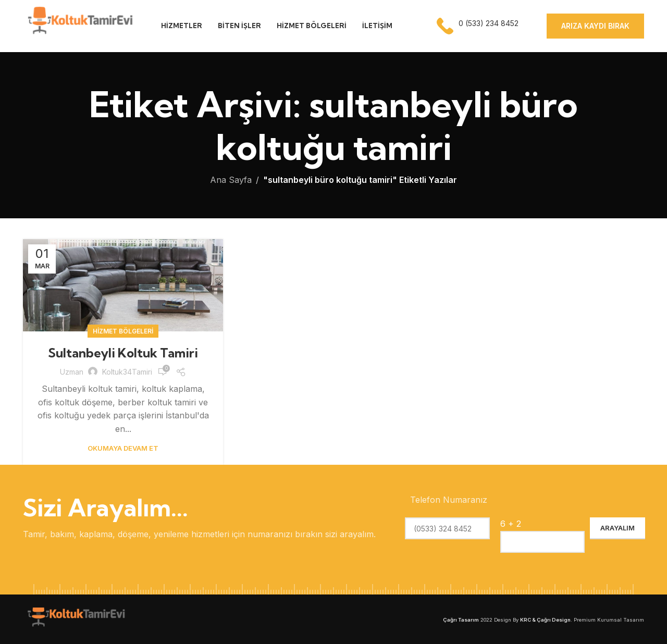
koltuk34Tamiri (127, 372)
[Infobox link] (479, 26)
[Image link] (75, 618)
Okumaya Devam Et (123, 448)
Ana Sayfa (231, 180)
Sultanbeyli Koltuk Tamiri (123, 353)
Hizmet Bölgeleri (123, 331)
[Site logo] (79, 25)
